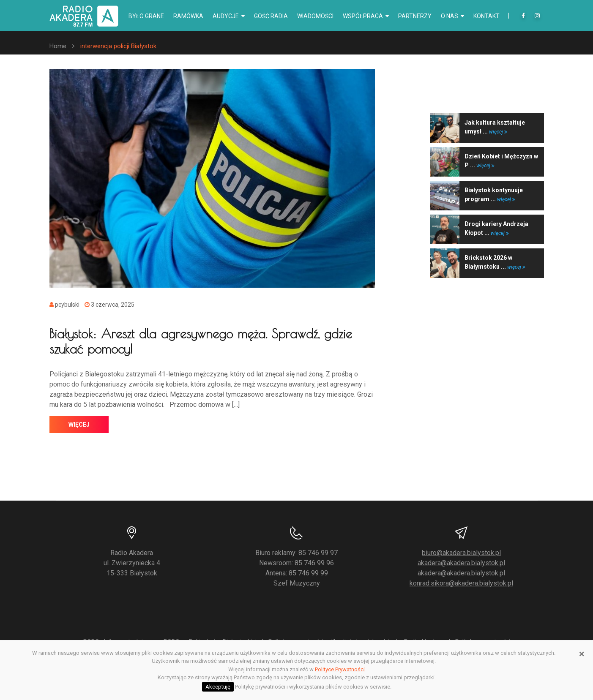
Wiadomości (315, 16)
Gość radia (271, 16)
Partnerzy (415, 16)
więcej (79, 425)
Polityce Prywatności (340, 669)
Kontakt (486, 16)
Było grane (146, 16)
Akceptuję (218, 687)
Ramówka (188, 16)
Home (58, 46)
